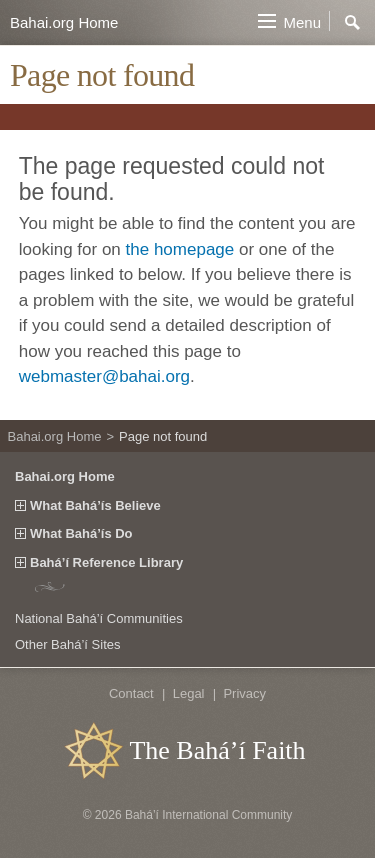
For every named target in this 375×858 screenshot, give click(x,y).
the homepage (180, 249)
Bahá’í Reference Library (106, 563)
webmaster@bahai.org (104, 376)
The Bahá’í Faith (217, 750)
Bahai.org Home (64, 22)
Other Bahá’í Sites (68, 644)
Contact (131, 693)
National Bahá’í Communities (99, 618)
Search (353, 23)
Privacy (244, 693)
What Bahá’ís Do (81, 534)
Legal (189, 693)
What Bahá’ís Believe (95, 506)
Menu (302, 22)
